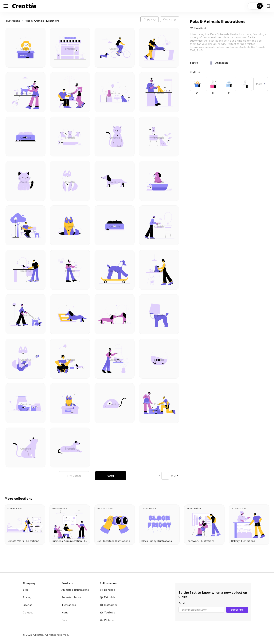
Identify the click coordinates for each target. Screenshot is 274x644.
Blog (26, 590)
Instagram (108, 605)
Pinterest (108, 620)
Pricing (27, 597)
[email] (201, 610)
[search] (256, 6)
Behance (107, 590)
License (28, 605)
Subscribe (237, 610)
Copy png (170, 19)
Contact (28, 613)
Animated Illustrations (75, 590)
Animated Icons (71, 597)
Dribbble (108, 597)
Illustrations (13, 21)
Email (182, 603)
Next (111, 476)
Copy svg (150, 19)
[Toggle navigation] (6, 6)
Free (64, 620)
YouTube (108, 613)
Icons (65, 613)
